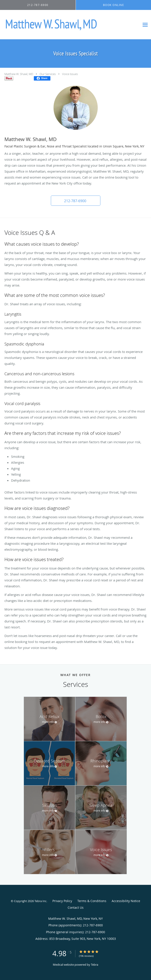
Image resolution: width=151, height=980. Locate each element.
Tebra (95, 965)
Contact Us (76, 907)
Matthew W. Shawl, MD (19, 74)
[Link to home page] (70, 25)
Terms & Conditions (92, 901)
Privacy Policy (62, 901)
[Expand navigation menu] (145, 25)
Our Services (48, 74)
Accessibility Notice (126, 901)
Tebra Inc (40, 901)
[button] (76, 201)
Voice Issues (70, 74)
